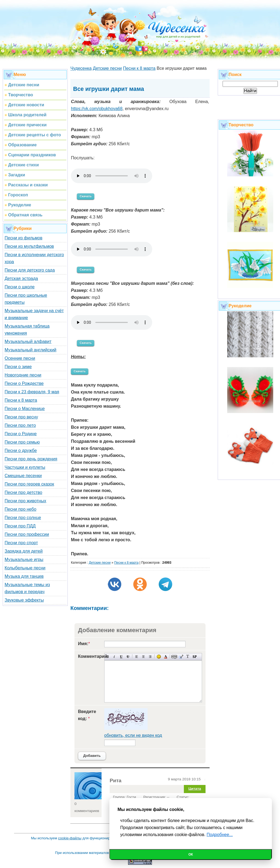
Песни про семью (22, 442)
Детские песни (100, 563)
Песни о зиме (18, 367)
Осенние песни (20, 358)
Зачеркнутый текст (128, 657)
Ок (191, 854)
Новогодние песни (23, 375)
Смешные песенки (23, 476)
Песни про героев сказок (29, 484)
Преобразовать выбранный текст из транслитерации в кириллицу (188, 657)
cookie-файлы (70, 838)
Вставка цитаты (181, 657)
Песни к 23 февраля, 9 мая (32, 392)
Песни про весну (21, 417)
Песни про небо (20, 509)
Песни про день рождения (31, 459)
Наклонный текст (114, 657)
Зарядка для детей (24, 551)
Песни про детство (23, 492)
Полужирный (108, 657)
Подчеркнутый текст (121, 657)
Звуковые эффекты (24, 600)
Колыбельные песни (25, 568)
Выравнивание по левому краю (137, 657)
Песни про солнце (23, 518)
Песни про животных (25, 501)
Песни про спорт (21, 543)
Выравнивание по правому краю (150, 657)
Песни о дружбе (21, 450)
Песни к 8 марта (21, 400)
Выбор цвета (166, 657)
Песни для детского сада (30, 270)
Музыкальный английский (30, 350)
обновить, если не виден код (133, 735)
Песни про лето (20, 425)
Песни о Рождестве (24, 383)
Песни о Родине (21, 434)
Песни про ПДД (20, 526)
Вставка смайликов (159, 657)
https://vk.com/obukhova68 (97, 109)
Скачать (86, 196)
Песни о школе (20, 287)
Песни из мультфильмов (29, 246)
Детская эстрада (21, 278)
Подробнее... (220, 835)
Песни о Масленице (25, 409)
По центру (143, 657)
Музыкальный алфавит (28, 341)
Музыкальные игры (24, 560)
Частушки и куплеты (25, 467)
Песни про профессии (27, 534)
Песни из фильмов (24, 238)
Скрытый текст (174, 657)
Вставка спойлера (195, 657)
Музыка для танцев (24, 576)
